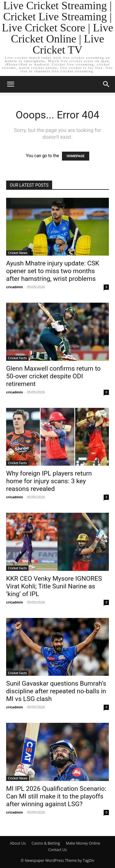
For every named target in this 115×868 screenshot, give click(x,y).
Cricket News (18, 253)
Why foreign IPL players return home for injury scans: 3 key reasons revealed (49, 481)
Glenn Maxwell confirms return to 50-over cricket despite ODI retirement (53, 376)
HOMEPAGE (75, 156)
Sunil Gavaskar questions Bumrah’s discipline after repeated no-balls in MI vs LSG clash (56, 691)
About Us (18, 843)
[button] (10, 84)
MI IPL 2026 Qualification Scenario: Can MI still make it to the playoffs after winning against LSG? (56, 796)
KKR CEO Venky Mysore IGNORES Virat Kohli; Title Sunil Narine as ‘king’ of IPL (54, 586)
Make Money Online (83, 843)
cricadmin (15, 287)
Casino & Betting (46, 843)
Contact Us (57, 850)
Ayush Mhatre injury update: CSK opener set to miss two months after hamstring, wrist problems (53, 271)
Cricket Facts (17, 358)
